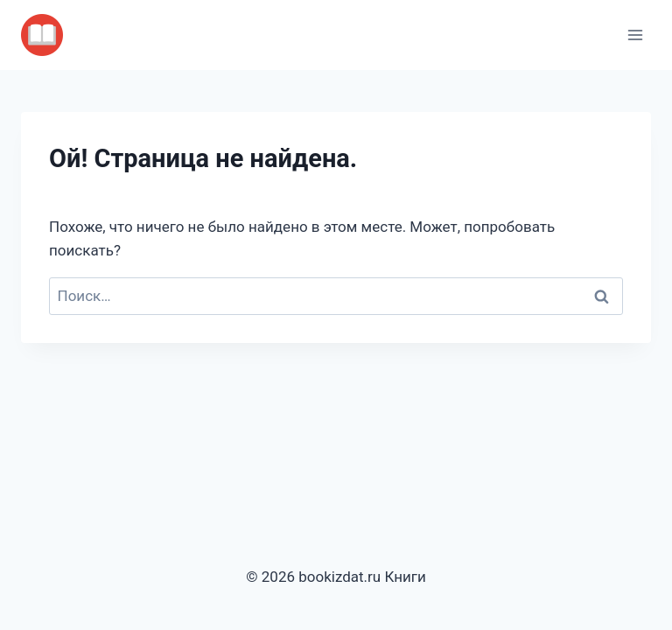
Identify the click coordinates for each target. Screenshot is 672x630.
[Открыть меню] (635, 35)
